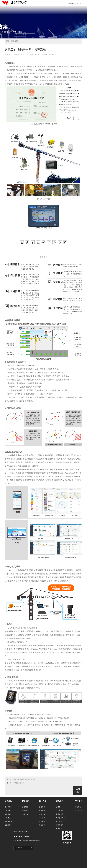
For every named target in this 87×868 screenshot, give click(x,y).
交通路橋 (42, 807)
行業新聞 (25, 811)
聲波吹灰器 (60, 829)
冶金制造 (42, 821)
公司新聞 (25, 807)
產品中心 (60, 801)
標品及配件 (60, 825)
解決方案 (43, 801)
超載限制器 (60, 814)
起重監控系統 (61, 818)
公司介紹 (8, 811)
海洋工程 (42, 814)
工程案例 (79, 801)
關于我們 (8, 807)
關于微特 (8, 801)
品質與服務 (8, 821)
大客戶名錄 (79, 811)
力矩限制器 (60, 811)
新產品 (58, 807)
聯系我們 (8, 825)
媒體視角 (25, 814)
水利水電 (42, 811)
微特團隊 (8, 814)
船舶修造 (42, 825)
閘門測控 (59, 821)
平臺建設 (8, 818)
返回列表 (78, 790)
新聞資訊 (26, 801)
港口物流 (15, 41)
